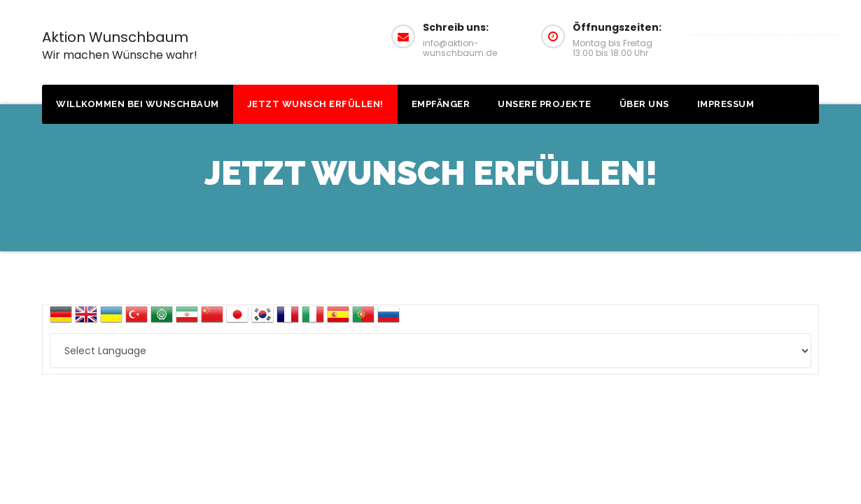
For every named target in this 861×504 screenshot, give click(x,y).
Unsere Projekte (545, 104)
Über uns (644, 104)
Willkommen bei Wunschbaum (138, 104)
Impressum (726, 104)
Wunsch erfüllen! (765, 35)
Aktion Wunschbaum (120, 45)
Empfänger (441, 104)
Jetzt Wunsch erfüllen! (315, 104)
